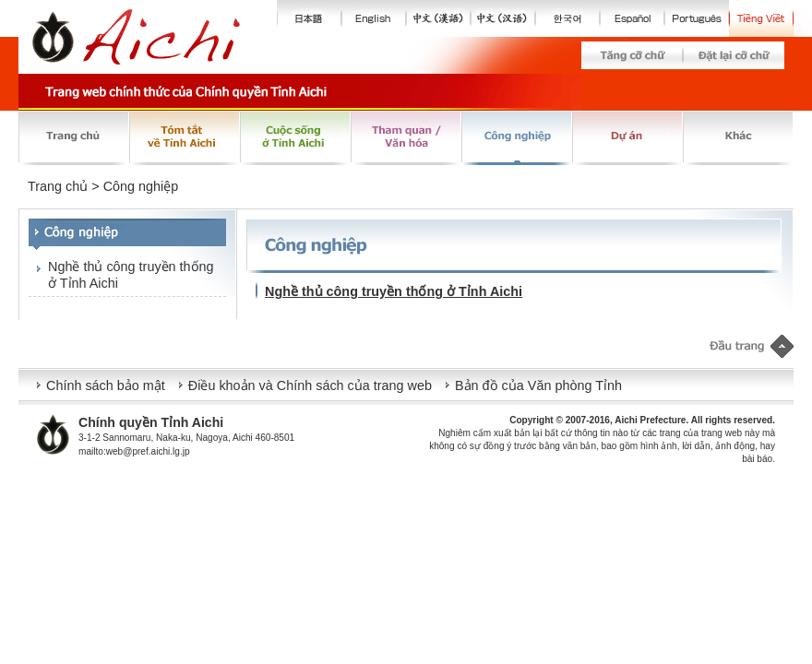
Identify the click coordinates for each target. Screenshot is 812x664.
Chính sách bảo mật (106, 385)
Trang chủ (58, 186)
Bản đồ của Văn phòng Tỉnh (538, 385)
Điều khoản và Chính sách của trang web (310, 385)
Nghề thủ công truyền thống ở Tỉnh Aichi (131, 274)
